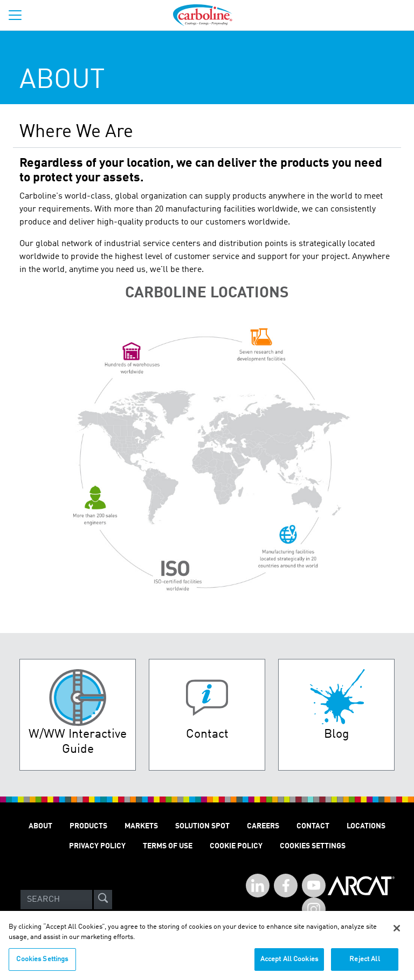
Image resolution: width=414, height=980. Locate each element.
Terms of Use (168, 846)
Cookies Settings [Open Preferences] (313, 846)
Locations (366, 826)
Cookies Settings (42, 962)
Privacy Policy (97, 846)
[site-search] (103, 900)
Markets (141, 826)
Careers (263, 826)
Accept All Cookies (289, 962)
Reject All (364, 962)
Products (88, 826)
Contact (313, 826)
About (40, 826)
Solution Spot (202, 826)
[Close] (397, 931)
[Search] (56, 900)
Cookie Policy (236, 846)
